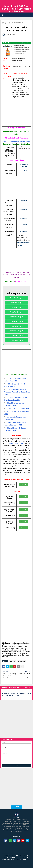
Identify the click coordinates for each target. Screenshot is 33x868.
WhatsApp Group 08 (16, 331)
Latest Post (13, 661)
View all (28, 688)
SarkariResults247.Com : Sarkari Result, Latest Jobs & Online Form (16, 9)
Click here (24, 528)
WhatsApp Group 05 (16, 317)
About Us (14, 858)
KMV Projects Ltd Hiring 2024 (18, 409)
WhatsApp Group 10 (16, 340)
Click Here (24, 485)
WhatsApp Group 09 (16, 335)
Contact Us (24, 858)
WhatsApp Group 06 (16, 321)
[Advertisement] (16, 115)
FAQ (6, 858)
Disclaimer (9, 855)
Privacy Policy (22, 855)
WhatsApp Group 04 (16, 312)
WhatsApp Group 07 (16, 326)
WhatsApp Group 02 (16, 303)
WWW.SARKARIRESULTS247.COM (17, 142)
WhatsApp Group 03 (16, 307)
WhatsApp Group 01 (16, 298)
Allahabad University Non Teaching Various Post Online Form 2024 (17, 392)
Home (4, 22)
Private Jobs (10, 22)
